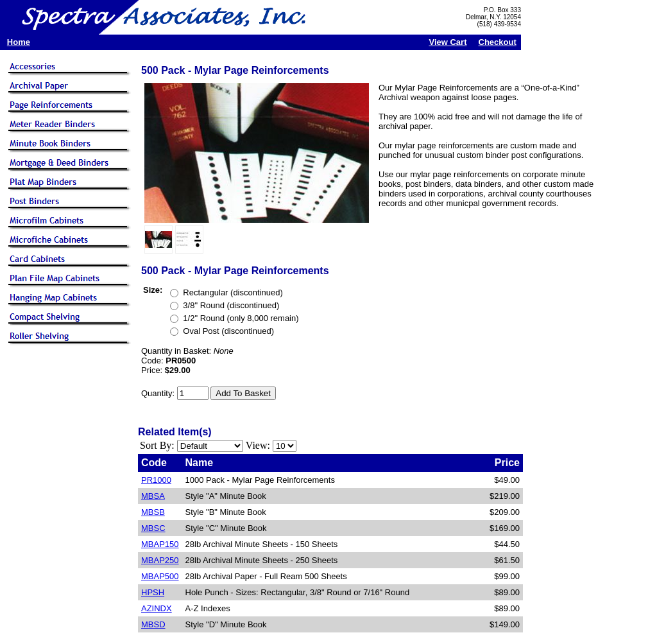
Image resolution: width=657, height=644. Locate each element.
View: (258, 445)
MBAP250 (160, 560)
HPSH (153, 592)
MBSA (153, 496)
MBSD (153, 624)
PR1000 (156, 480)
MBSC (153, 528)
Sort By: (157, 445)
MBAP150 (160, 544)
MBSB (153, 512)
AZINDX (157, 608)
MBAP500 (160, 576)
